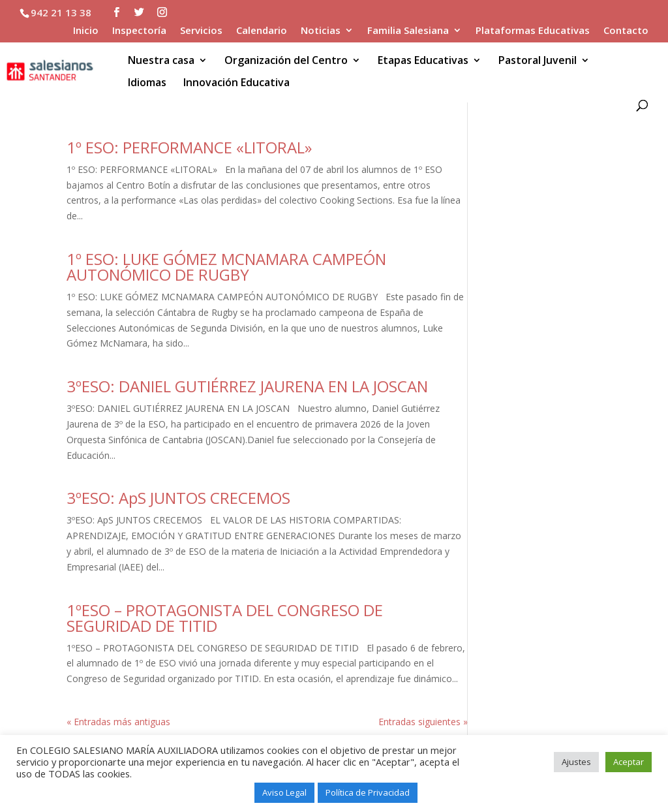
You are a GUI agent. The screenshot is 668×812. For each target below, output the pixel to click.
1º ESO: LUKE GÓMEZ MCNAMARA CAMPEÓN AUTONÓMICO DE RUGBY (226, 267)
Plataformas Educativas (533, 31)
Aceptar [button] (629, 762)
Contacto (626, 31)
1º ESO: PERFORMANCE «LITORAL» (189, 147)
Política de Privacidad (368, 792)
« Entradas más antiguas (118, 722)
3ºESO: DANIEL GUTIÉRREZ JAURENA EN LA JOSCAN (247, 386)
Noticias (321, 31)
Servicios (201, 31)
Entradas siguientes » (423, 722)
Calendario (262, 31)
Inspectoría (139, 31)
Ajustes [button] (576, 762)
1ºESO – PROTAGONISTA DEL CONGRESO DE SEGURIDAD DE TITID (225, 618)
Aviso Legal (284, 792)
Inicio (86, 31)
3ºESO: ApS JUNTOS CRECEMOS (178, 498)
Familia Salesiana (408, 31)
